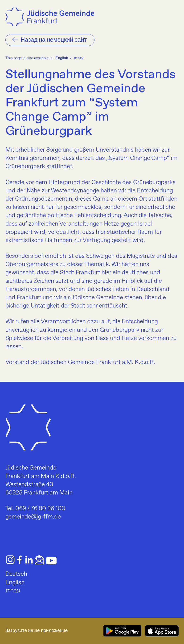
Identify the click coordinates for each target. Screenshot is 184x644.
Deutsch (16, 574)
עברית (78, 58)
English (62, 58)
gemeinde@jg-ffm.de (33, 517)
